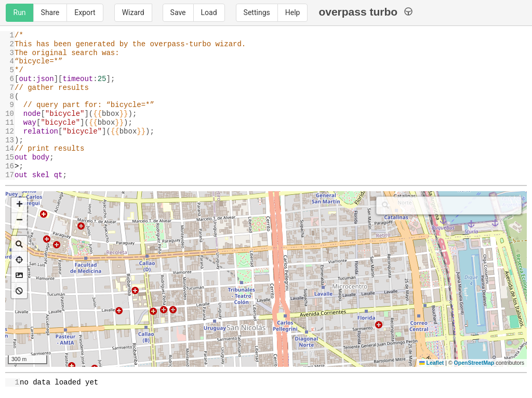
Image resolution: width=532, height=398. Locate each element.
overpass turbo (365, 12)
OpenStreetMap (474, 363)
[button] (19, 205)
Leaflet (431, 363)
